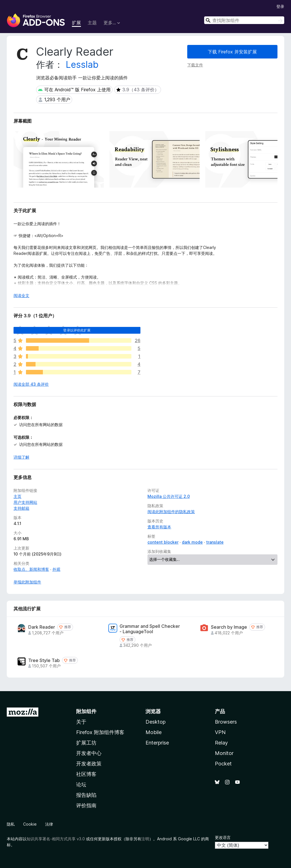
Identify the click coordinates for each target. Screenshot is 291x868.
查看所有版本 (159, 527)
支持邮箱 (21, 508)
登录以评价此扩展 (77, 330)
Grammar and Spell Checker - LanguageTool (150, 629)
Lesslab (82, 65)
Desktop (156, 722)
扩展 (76, 23)
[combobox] (244, 20)
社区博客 (86, 774)
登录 (280, 6)
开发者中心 (89, 753)
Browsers (226, 722)
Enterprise (157, 743)
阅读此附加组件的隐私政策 (171, 512)
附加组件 (86, 711)
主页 (17, 496)
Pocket (223, 764)
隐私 (11, 824)
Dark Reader (42, 627)
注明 (145, 839)
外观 (56, 569)
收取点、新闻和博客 (31, 569)
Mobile (154, 732)
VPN (220, 732)
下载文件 (195, 65)
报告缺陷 (86, 795)
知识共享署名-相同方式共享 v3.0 (56, 839)
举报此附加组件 (27, 582)
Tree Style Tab (44, 660)
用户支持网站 (25, 502)
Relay (221, 743)
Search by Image (229, 627)
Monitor (224, 753)
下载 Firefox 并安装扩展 (232, 52)
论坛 (81, 785)
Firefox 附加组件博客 (100, 732)
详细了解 (21, 457)
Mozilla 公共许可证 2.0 (169, 496)
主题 (92, 23)
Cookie (30, 824)
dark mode (192, 542)
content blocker (163, 542)
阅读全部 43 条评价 (31, 384)
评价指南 (86, 805)
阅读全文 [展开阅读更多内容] (21, 295)
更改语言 (223, 837)
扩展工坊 (86, 743)
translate (215, 542)
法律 (49, 824)
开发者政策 (89, 764)
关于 (81, 722)
